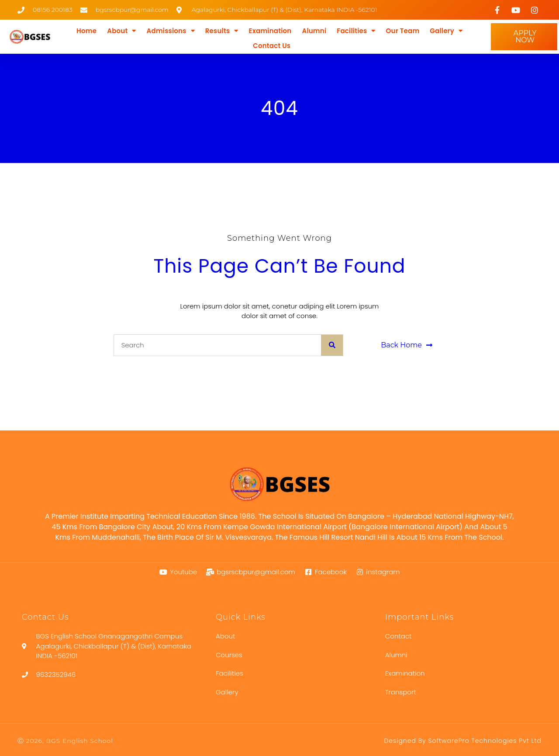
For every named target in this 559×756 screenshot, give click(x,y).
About (121, 31)
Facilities (356, 31)
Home (86, 31)
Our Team (403, 31)
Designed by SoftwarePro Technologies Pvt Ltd (463, 741)
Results (222, 31)
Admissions (171, 31)
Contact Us (272, 46)
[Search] (332, 345)
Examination (270, 31)
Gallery (446, 31)
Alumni (314, 31)
